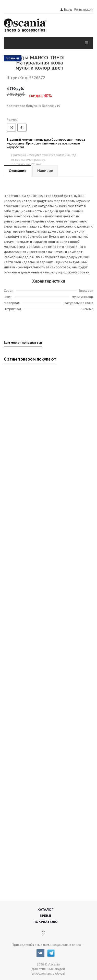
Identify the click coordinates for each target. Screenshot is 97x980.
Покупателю (46, 922)
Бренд (45, 916)
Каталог (46, 909)
